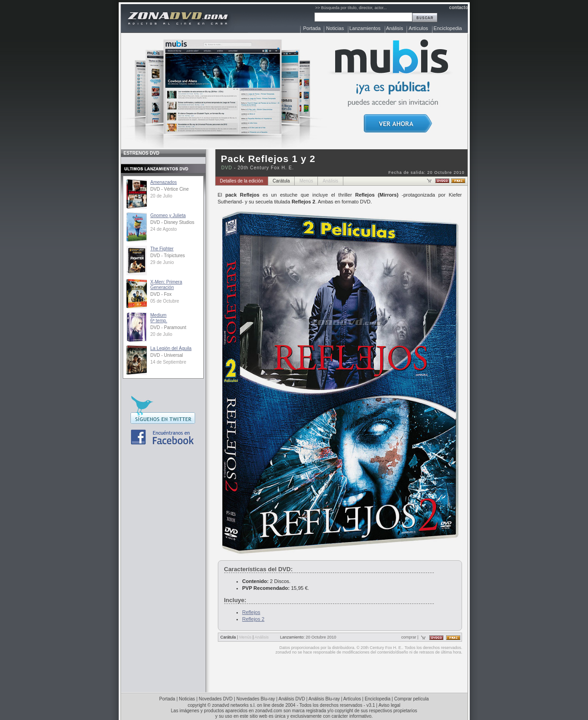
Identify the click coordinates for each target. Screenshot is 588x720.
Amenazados (164, 182)
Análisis (395, 28)
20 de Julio (161, 196)
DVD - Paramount (168, 327)
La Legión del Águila (171, 348)
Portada (312, 28)
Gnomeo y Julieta (168, 215)
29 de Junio (162, 262)
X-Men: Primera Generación (166, 285)
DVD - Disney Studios (173, 222)
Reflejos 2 (254, 619)
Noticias (335, 28)
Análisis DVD (291, 699)
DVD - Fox (161, 294)
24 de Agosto (164, 229)
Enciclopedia (447, 28)
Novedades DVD (216, 699)
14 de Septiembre (168, 362)
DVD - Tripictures (168, 256)
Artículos (419, 28)
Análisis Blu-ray (324, 699)
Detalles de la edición (242, 181)
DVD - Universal (167, 355)
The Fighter (162, 249)
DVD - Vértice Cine (170, 189)
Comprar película (412, 699)
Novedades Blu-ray (256, 699)
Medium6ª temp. (159, 318)
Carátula (281, 181)
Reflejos (251, 612)
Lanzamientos (365, 28)
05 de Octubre (165, 301)
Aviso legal (389, 705)
